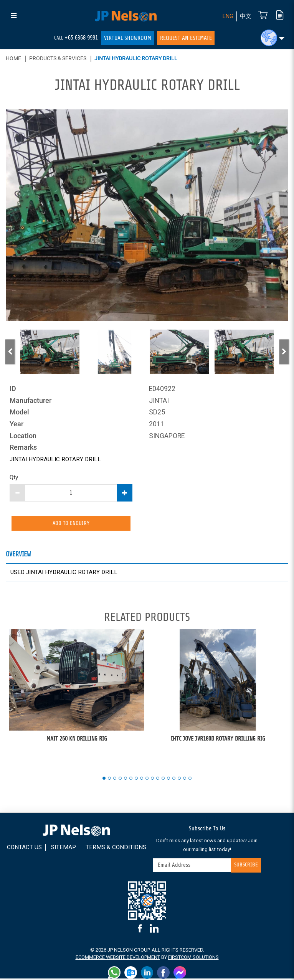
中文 (245, 16)
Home (13, 58)
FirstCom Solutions (194, 959)
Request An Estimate (186, 38)
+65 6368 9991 (81, 38)
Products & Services (58, 58)
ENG (227, 16)
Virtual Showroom (128, 38)
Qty (14, 477)
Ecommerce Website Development (117, 959)
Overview (19, 556)
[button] (273, 38)
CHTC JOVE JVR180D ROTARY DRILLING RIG (218, 740)
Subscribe (245, 867)
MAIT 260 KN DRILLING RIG (77, 740)
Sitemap (82, 849)
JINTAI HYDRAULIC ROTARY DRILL (136, 58)
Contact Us (41, 849)
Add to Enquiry (71, 524)
